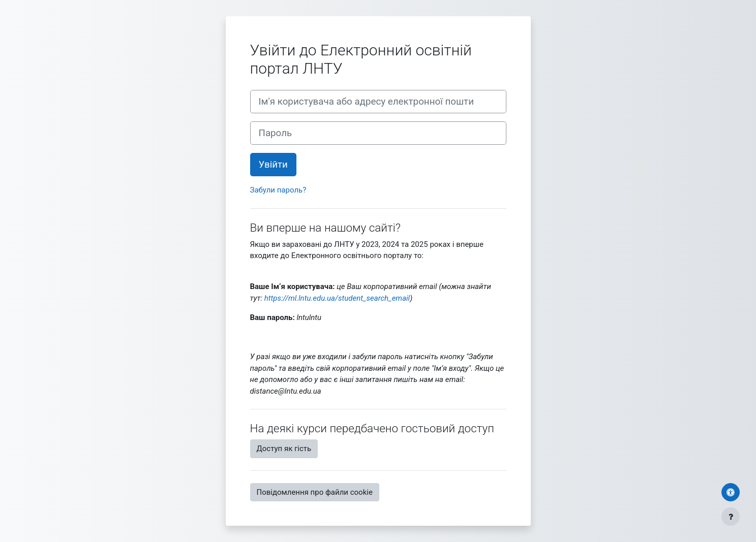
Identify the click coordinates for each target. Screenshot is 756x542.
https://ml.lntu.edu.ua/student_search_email (337, 298)
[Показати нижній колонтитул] (731, 517)
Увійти (273, 165)
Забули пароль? (278, 190)
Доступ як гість (284, 449)
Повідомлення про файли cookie (315, 492)
